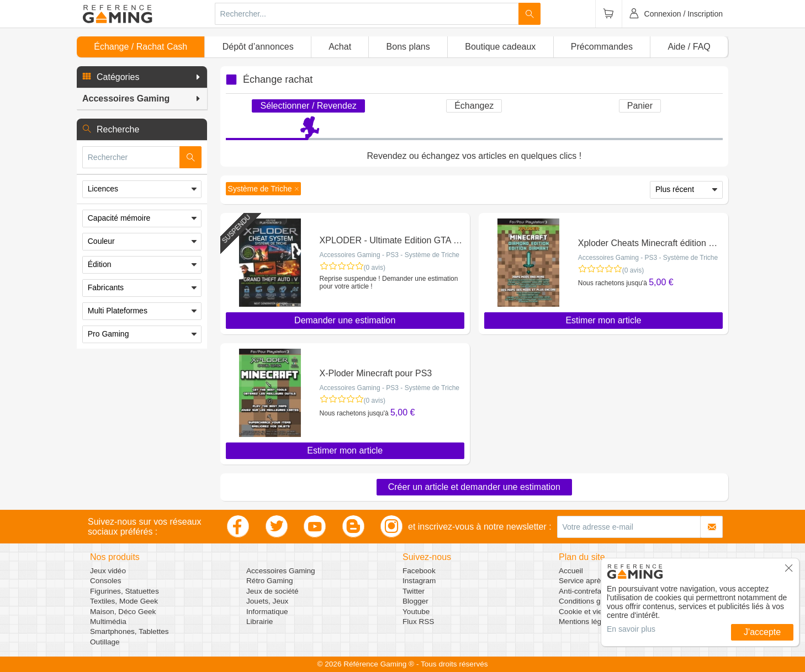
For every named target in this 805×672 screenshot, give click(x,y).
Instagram (419, 581)
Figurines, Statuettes (125, 591)
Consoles (106, 581)
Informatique (267, 612)
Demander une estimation (345, 320)
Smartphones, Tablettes (129, 631)
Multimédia (108, 622)
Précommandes (602, 47)
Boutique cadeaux (500, 47)
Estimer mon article (603, 320)
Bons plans (408, 47)
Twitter (414, 591)
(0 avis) (375, 268)
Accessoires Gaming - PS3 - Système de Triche (390, 255)
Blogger (415, 601)
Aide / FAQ (689, 47)
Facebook (419, 571)
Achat (340, 47)
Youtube (416, 612)
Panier (640, 106)
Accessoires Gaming (281, 571)
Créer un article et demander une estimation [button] (474, 487)
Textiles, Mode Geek (124, 601)
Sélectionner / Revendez (308, 106)
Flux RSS (418, 622)
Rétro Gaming (270, 581)
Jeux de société (272, 591)
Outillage (105, 642)
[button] (142, 77)
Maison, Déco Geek (123, 612)
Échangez (474, 106)
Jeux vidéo (108, 571)
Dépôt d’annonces (258, 47)
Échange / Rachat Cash (141, 47)
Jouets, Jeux (267, 601)
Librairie (259, 622)
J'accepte (762, 632)
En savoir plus (631, 629)
